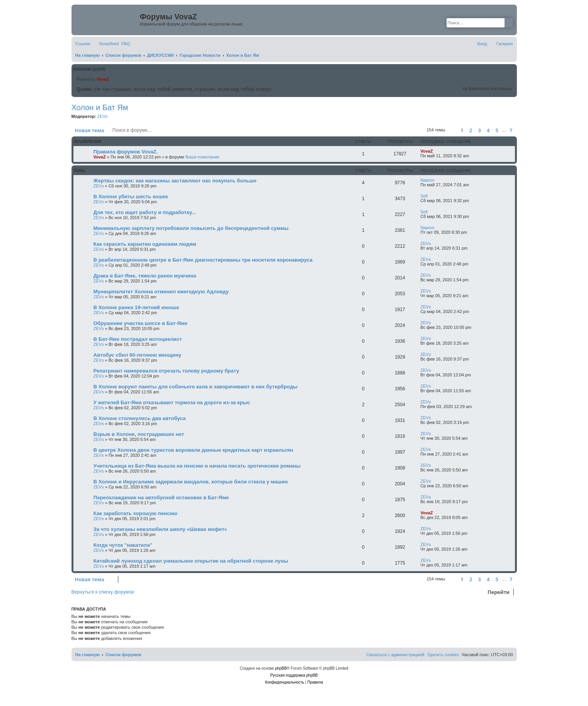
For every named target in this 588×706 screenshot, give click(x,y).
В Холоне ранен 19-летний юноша (136, 307)
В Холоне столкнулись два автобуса (140, 418)
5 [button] (497, 130)
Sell (424, 196)
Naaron (428, 180)
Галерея (504, 44)
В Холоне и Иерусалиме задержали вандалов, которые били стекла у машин (191, 482)
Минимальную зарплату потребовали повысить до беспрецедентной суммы (191, 228)
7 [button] (511, 130)
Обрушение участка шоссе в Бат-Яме (141, 323)
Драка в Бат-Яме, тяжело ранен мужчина (145, 276)
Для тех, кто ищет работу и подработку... (145, 212)
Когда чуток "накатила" (123, 545)
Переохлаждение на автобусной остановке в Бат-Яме (161, 498)
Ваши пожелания (202, 157)
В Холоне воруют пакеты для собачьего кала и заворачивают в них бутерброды (196, 387)
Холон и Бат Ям (100, 107)
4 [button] (488, 130)
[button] (452, 130)
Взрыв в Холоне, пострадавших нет (139, 434)
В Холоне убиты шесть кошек (131, 196)
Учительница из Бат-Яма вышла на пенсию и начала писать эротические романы (197, 466)
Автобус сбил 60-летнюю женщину (137, 355)
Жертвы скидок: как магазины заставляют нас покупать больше (175, 181)
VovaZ (102, 79)
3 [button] (479, 130)
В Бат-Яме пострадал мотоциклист (138, 339)
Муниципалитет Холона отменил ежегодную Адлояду (161, 292)
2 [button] (471, 130)
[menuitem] (126, 44)
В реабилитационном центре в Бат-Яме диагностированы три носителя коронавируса (203, 260)
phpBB (281, 668)
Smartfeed (109, 44)
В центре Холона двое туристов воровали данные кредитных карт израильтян (193, 450)
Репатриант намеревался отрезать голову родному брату (166, 371)
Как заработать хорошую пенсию (135, 513)
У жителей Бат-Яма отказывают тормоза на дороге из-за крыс (172, 402)
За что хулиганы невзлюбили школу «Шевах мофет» (160, 529)
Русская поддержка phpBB (294, 675)
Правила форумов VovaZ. (126, 152)
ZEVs (103, 116)
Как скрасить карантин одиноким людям (145, 244)
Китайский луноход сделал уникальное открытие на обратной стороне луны (191, 561)
